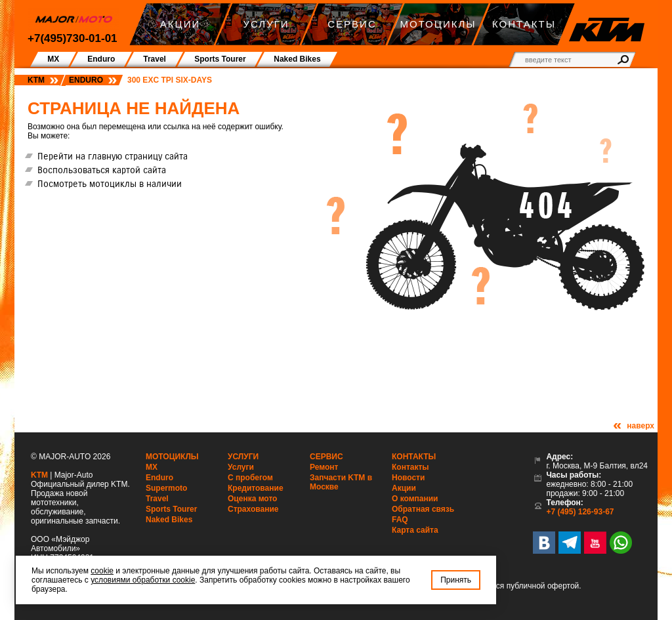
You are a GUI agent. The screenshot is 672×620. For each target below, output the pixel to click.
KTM (36, 80)
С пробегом (250, 478)
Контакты (414, 457)
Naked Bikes (169, 520)
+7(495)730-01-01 (73, 38)
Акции (404, 488)
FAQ (400, 520)
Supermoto (166, 488)
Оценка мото (252, 499)
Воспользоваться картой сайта (102, 170)
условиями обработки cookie (143, 580)
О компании (415, 499)
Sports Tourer (171, 509)
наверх (640, 426)
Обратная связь (423, 509)
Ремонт (324, 467)
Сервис (326, 457)
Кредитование (256, 488)
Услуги (243, 457)
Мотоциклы (172, 457)
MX (152, 467)
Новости (408, 478)
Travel (157, 499)
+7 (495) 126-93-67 (580, 512)
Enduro (86, 80)
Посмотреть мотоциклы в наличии (110, 184)
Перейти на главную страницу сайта (113, 156)
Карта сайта (415, 530)
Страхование (253, 509)
